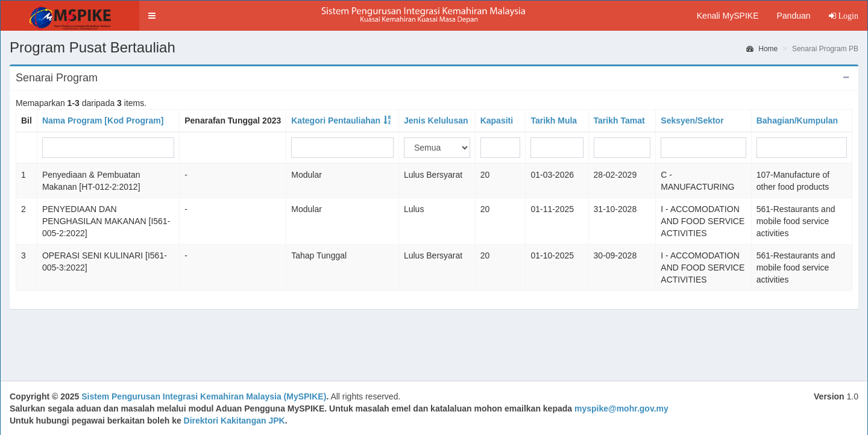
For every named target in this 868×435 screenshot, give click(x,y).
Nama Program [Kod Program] (103, 120)
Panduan (793, 16)
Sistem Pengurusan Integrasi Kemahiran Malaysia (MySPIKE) (204, 396)
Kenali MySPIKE (728, 16)
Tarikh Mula (554, 120)
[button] (152, 16)
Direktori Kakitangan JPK (234, 421)
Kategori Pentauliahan (336, 120)
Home (762, 49)
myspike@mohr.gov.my (621, 408)
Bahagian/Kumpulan (797, 120)
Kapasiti (497, 120)
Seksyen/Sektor (692, 120)
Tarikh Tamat (619, 120)
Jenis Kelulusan (436, 120)
